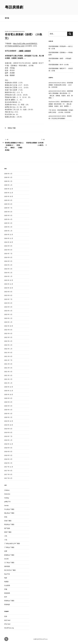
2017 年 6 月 (8, 478)
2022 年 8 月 (8, 330)
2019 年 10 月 (9, 425)
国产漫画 (7, 528)
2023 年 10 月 (9, 288)
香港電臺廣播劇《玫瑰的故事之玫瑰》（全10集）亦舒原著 (61, 85)
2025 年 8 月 (8, 204)
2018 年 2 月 (8, 463)
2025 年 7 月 (8, 208)
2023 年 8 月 (8, 295)
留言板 (7, 18)
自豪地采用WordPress (40, 639)
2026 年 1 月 (8, 185)
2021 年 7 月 (8, 360)
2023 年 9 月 (8, 292)
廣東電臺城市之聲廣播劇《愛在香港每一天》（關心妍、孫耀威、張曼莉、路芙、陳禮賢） (61, 104)
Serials (6, 506)
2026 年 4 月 (8, 174)
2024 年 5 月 (8, 261)
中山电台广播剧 (9, 509)
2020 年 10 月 (9, 395)
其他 (6, 517)
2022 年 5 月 (8, 337)
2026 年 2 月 (8, 181)
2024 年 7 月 (8, 254)
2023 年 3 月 (8, 314)
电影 (6, 578)
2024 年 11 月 (9, 238)
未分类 (6, 559)
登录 (6, 616)
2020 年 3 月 (8, 414)
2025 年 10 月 (9, 196)
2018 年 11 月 (9, 444)
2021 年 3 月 (8, 375)
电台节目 (7, 574)
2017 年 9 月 (8, 471)
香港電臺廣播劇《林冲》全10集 (59, 65)
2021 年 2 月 (8, 379)
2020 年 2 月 (8, 417)
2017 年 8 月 (8, 474)
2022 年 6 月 (8, 334)
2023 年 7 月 (8, 299)
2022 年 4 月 (8, 341)
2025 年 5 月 (8, 215)
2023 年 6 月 (8, 303)
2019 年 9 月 (8, 429)
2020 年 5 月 (8, 406)
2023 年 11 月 (9, 284)
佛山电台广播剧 (9, 513)
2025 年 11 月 (9, 193)
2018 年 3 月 (8, 459)
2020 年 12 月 (9, 387)
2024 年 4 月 (8, 265)
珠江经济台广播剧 (10, 570)
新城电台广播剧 (9, 555)
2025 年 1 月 (8, 231)
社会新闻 (7, 585)
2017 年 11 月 (9, 467)
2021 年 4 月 (8, 372)
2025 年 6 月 (8, 212)
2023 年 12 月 (9, 280)
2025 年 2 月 (8, 227)
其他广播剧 (8, 521)
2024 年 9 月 (8, 246)
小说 (6, 540)
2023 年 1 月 (8, 322)
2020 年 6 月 (8, 402)
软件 (6, 597)
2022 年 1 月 (8, 349)
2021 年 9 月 (8, 353)
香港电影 (7, 604)
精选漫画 (7, 593)
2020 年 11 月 (9, 391)
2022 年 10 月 (9, 326)
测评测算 (7, 566)
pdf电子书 (7, 502)
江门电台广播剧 (9, 563)
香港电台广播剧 (12, 128)
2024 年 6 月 (8, 257)
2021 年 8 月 (8, 356)
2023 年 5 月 (8, 307)
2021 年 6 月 (8, 364)
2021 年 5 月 (8, 368)
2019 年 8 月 (8, 432)
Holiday (7, 498)
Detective (7, 494)
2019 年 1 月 (8, 440)
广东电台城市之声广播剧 (12, 543)
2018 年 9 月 (8, 448)
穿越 (6, 589)
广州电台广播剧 (9, 547)
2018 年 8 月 (8, 452)
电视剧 (6, 582)
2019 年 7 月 (8, 436)
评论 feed (7, 624)
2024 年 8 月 (8, 250)
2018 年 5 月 (8, 455)
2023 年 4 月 (8, 311)
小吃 (6, 536)
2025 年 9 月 (8, 200)
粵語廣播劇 (14, 7)
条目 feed (7, 620)
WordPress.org (9, 628)
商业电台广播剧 (9, 524)
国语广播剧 (8, 532)
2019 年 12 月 (9, 421)
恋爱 (6, 551)
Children (7, 490)
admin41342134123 (19, 31)
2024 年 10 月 (9, 242)
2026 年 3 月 (8, 177)
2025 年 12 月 (9, 189)
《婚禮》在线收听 (24, 51)
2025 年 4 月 (8, 219)
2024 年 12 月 (9, 235)
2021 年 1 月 (8, 383)
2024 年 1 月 (8, 276)
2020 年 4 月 (8, 410)
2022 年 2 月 (8, 345)
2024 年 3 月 (8, 269)
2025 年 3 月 (8, 223)
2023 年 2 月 (8, 318)
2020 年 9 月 (8, 398)
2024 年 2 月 (8, 273)
